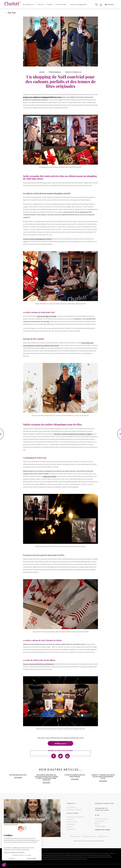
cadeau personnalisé (49, 476)
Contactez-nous (103, 830)
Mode (97, 824)
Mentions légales (75, 836)
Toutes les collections (75, 817)
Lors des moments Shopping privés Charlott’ (37, 239)
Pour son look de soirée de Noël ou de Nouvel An (38, 664)
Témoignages (100, 826)
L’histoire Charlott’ (74, 810)
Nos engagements (28, 4)
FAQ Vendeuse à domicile (89, 836)
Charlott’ (71, 803)
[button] (4, 865)
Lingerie (70, 819)
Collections (41, 4)
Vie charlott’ (100, 821)
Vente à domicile (102, 819)
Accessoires (71, 829)
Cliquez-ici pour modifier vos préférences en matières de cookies (89, 841)
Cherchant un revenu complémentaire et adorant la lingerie (73, 434)
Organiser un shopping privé (79, 4)
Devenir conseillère (105, 803)
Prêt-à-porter (72, 822)
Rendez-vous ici (60, 743)
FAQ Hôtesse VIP (103, 836)
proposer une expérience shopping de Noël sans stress (42, 97)
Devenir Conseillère (61, 4)
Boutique (50, 4)
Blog (10, 12)
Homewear (71, 824)
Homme (70, 827)
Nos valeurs (71, 807)
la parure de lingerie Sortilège (47, 316)
